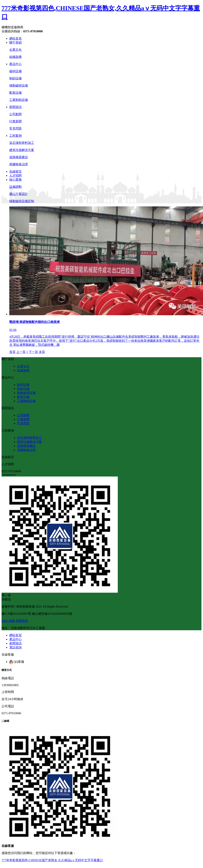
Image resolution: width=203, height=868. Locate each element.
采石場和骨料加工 (22, 143)
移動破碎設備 (19, 85)
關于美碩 (15, 42)
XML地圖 (8, 621)
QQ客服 (17, 662)
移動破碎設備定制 (22, 201)
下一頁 (33, 352)
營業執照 (22, 621)
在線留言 (15, 171)
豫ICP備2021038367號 (16, 614)
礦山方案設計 (19, 194)
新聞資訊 (15, 107)
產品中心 (15, 64)
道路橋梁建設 (19, 157)
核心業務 (15, 180)
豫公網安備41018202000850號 (52, 614)
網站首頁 (15, 38)
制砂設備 (15, 78)
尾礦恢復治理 (19, 164)
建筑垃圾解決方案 (22, 150)
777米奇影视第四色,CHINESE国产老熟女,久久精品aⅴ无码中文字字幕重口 (52, 860)
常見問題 (15, 128)
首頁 (12, 352)
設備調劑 (15, 187)
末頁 (42, 352)
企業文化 (15, 50)
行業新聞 (15, 121)
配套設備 (15, 93)
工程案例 (15, 136)
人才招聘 (15, 176)
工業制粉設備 (19, 100)
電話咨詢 (15, 647)
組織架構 (15, 57)
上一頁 (21, 352)
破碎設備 (15, 71)
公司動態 (15, 114)
